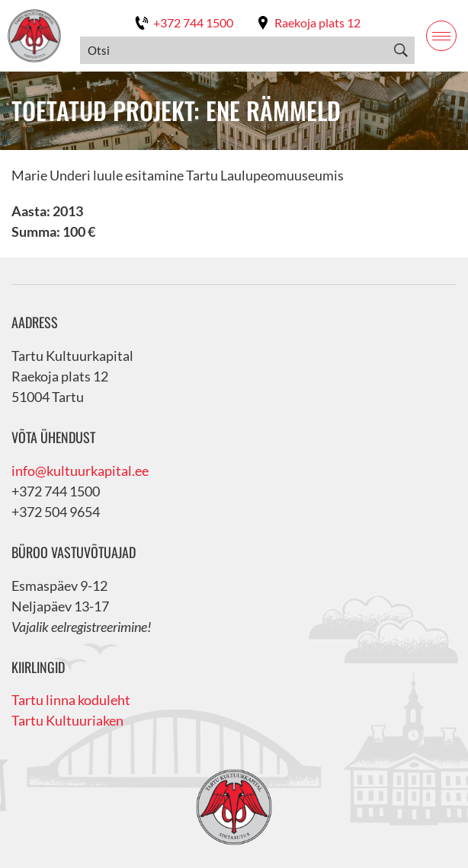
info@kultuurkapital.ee (80, 471)
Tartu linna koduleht (71, 700)
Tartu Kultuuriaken (67, 720)
